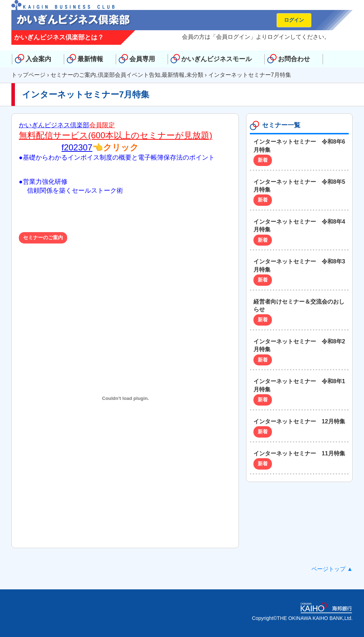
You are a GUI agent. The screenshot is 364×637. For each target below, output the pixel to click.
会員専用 (142, 59)
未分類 (195, 75)
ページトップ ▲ (332, 569)
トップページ (28, 75)
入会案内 (38, 59)
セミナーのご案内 (73, 75)
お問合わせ (294, 59)
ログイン (294, 20)
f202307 (77, 147)
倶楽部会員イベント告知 (129, 75)
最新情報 (90, 59)
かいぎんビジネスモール (216, 59)
